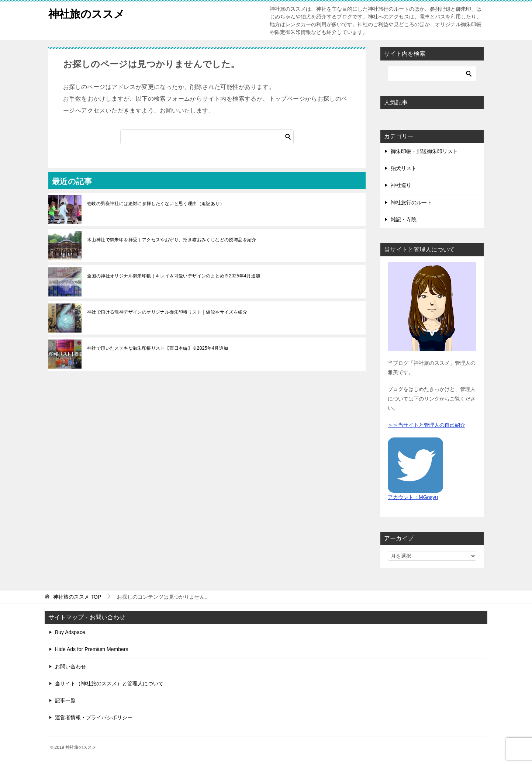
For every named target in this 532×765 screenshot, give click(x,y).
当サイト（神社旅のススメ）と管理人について (109, 683)
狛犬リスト (404, 168)
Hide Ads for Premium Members (91, 649)
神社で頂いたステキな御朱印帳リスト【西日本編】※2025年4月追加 (158, 348)
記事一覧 (65, 700)
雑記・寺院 (404, 219)
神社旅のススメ (88, 13)
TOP (77, 597)
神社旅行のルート (411, 202)
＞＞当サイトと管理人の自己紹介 (426, 425)
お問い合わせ (70, 667)
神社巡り (401, 185)
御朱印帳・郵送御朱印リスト (424, 151)
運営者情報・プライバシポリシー (94, 717)
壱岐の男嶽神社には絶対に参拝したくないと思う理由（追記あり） (156, 204)
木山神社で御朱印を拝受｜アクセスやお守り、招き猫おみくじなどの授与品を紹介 (172, 240)
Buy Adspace (70, 632)
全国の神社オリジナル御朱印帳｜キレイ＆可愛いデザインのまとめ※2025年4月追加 (174, 276)
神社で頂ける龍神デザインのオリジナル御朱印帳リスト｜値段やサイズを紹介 (167, 312)
